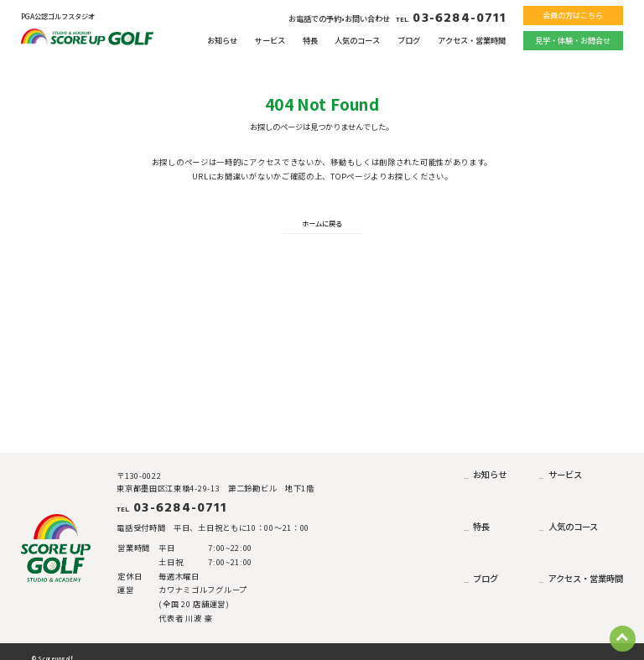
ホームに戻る (322, 223)
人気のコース (357, 40)
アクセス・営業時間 (472, 40)
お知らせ (222, 40)
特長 (310, 40)
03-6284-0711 (451, 18)
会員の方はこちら (573, 15)
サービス (270, 40)
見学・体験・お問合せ (573, 40)
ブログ (409, 40)
